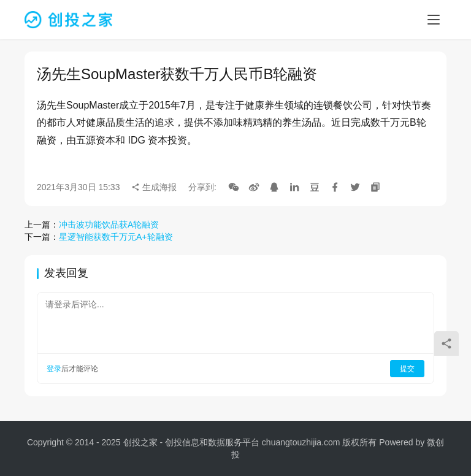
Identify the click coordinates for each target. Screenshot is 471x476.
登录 (54, 369)
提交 (407, 369)
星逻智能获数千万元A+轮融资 (116, 237)
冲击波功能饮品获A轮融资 (109, 225)
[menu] (434, 20)
